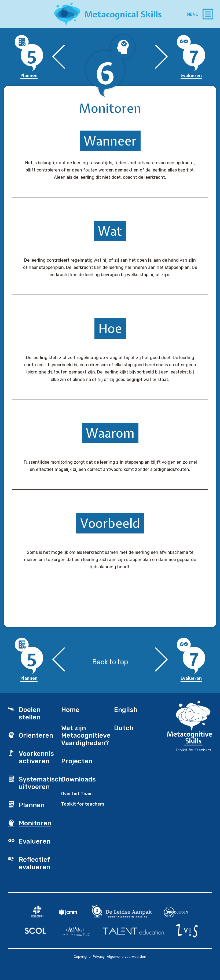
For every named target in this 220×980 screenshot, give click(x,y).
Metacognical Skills (123, 14)
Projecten (77, 761)
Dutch (124, 728)
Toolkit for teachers (83, 804)
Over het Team (77, 794)
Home (70, 710)
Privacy (99, 957)
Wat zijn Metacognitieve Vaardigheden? (84, 735)
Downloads (78, 779)
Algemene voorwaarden (127, 957)
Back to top (110, 662)
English (126, 710)
